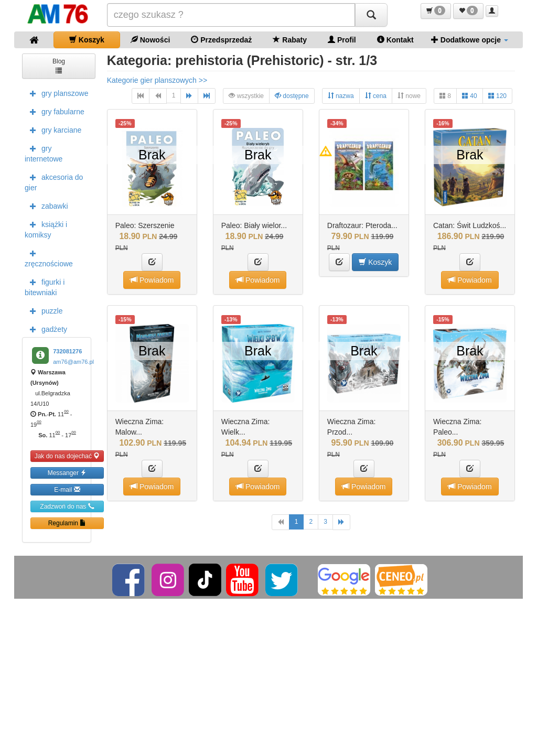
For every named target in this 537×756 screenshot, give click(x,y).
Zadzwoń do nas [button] (67, 506)
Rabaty (290, 40)
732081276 (67, 351)
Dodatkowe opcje (470, 40)
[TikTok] (205, 579)
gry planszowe (57, 93)
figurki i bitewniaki (45, 286)
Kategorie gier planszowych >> (157, 80)
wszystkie (246, 96)
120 (497, 96)
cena (376, 96)
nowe (409, 96)
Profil (342, 40)
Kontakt (395, 40)
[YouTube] (243, 579)
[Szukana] (231, 15)
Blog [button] (59, 65)
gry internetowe (44, 153)
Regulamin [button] (67, 523)
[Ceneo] (401, 579)
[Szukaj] (371, 15)
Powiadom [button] (152, 280)
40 (470, 96)
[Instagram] (169, 579)
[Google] (344, 579)
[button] (436, 11)
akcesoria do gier (54, 181)
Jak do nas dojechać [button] (67, 456)
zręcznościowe (49, 257)
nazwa (341, 96)
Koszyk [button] (375, 262)
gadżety (46, 329)
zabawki (46, 206)
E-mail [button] (67, 489)
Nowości (150, 40)
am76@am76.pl (73, 362)
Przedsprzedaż (221, 40)
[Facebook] (129, 579)
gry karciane (53, 129)
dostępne (292, 96)
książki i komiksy (46, 229)
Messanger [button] (67, 473)
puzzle (44, 310)
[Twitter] (282, 579)
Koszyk (87, 40)
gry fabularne (55, 111)
